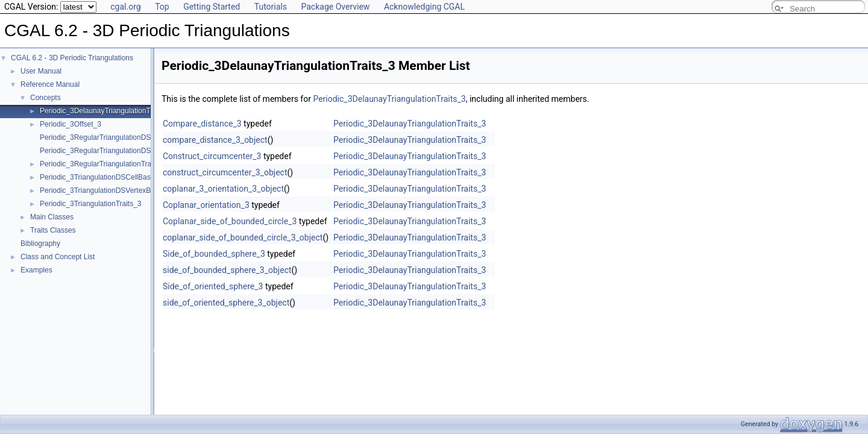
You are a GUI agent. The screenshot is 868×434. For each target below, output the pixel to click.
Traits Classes (53, 230)
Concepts (46, 98)
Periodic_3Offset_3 (71, 124)
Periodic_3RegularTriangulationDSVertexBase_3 (118, 151)
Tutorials (271, 7)
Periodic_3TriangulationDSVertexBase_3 (105, 190)
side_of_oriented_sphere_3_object (226, 303)
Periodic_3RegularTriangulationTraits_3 (103, 164)
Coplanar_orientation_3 (206, 205)
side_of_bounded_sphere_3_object (227, 270)
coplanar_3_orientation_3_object (223, 189)
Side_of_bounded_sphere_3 (214, 254)
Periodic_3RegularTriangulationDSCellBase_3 (114, 137)
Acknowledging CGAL (424, 7)
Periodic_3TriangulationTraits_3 (91, 204)
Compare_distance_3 (202, 124)
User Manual (41, 71)
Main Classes (52, 217)
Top (162, 7)
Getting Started (212, 7)
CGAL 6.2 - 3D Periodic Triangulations (72, 58)
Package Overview (335, 7)
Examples (36, 270)
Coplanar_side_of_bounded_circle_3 (230, 221)
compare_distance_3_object (215, 140)
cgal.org (125, 7)
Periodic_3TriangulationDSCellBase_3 (101, 177)
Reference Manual (50, 84)
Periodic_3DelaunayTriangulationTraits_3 (106, 111)
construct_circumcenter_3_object (225, 172)
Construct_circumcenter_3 (212, 156)
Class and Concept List (58, 257)
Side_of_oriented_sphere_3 (213, 286)
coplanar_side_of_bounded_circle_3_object (243, 237)
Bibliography (40, 244)
